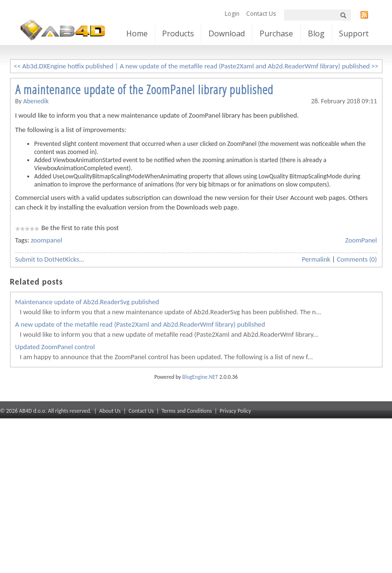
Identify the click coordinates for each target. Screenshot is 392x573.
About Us (110, 411)
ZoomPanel (361, 240)
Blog (316, 33)
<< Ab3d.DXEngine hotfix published (64, 66)
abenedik (36, 101)
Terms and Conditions (187, 411)
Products (178, 33)
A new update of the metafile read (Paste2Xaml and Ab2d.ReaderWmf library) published (140, 324)
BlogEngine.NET (200, 377)
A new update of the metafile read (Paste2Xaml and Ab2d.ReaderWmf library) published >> (249, 66)
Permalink (316, 259)
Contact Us (261, 14)
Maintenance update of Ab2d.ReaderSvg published (87, 302)
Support (354, 33)
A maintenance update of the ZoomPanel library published (144, 89)
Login (232, 14)
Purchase (276, 33)
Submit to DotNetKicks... (50, 259)
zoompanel (46, 240)
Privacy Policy (236, 411)
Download (227, 33)
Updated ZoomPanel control (55, 347)
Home (137, 33)
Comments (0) (357, 259)
